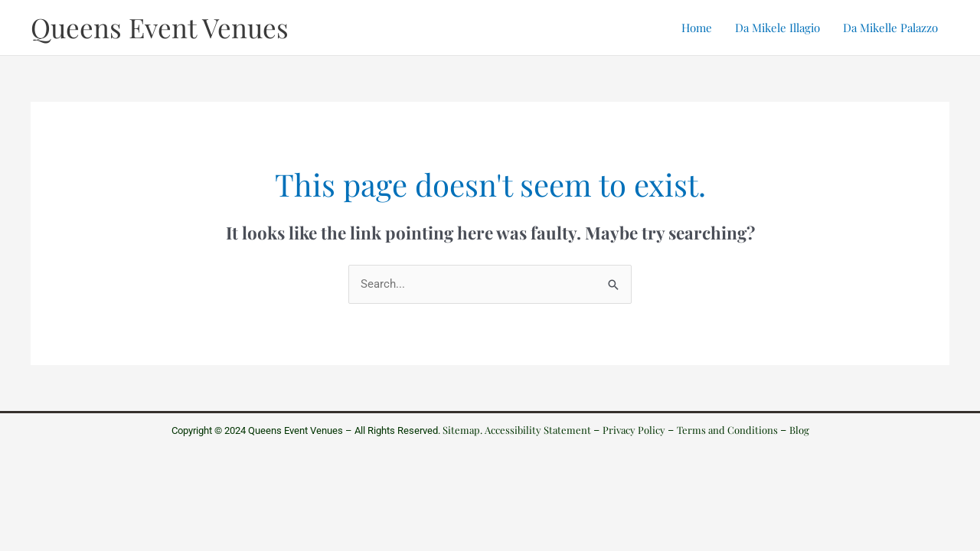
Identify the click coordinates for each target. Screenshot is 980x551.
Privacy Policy (634, 430)
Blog (799, 430)
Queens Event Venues (160, 27)
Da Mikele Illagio (777, 28)
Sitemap (461, 430)
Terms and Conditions (727, 430)
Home (697, 28)
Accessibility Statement (538, 430)
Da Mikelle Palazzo (890, 28)
